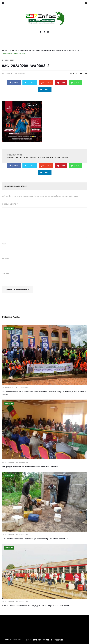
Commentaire (10, 204)
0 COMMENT (9, 74)
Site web (6, 273)
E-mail (5, 259)
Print (84, 74)
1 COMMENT (9, 388)
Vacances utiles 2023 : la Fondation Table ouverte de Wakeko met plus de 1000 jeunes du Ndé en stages (44, 393)
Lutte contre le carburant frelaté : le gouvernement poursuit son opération (35, 539)
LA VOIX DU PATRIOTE (12, 640)
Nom (5, 244)
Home (5, 50)
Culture (13, 50)
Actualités (9, 329)
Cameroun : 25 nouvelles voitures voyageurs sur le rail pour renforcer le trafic (36, 606)
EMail (73, 74)
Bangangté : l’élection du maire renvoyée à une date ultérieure (30, 467)
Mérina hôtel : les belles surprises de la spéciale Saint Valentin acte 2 (50, 50)
